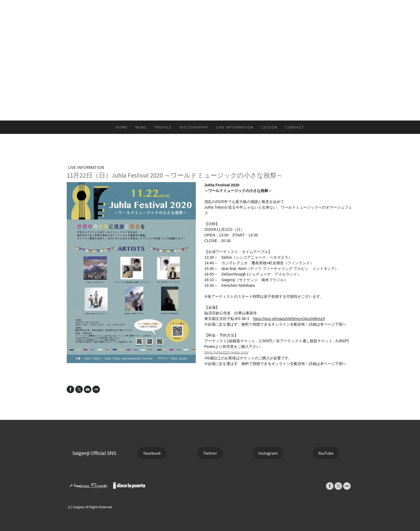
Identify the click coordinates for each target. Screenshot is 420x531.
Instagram (268, 453)
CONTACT (295, 127)
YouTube (326, 453)
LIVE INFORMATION (235, 127)
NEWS (141, 127)
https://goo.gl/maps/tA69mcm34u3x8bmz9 (289, 319)
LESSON (270, 127)
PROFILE (163, 127)
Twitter (210, 453)
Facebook (152, 453)
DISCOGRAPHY (194, 127)
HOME (122, 127)
